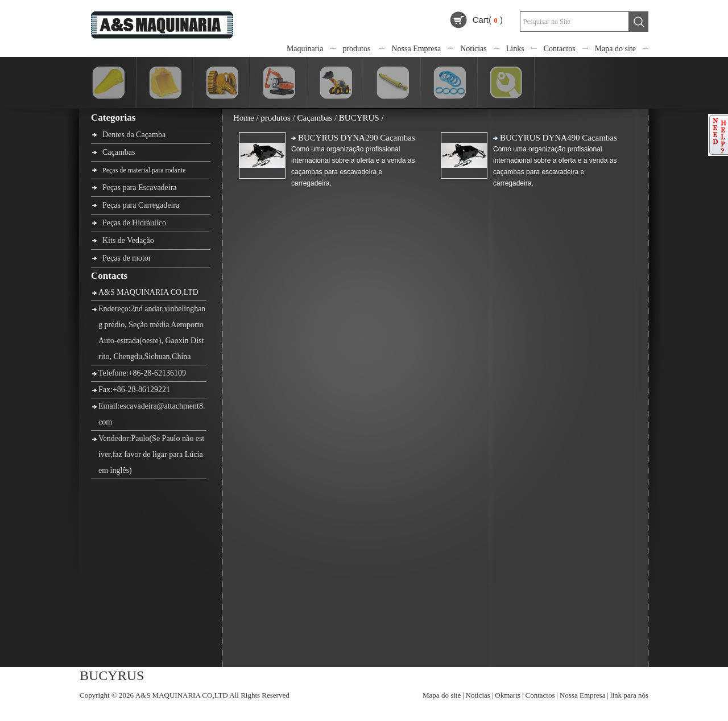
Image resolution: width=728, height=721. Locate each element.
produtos (356, 49)
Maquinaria (305, 49)
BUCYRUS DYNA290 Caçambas (357, 138)
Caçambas (119, 152)
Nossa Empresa (416, 49)
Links (515, 49)
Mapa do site (615, 49)
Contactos (560, 49)
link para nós (629, 695)
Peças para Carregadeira (141, 205)
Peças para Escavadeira (140, 188)
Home (244, 118)
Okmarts (508, 695)
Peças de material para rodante (144, 170)
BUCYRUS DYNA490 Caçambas (559, 138)
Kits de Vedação (128, 240)
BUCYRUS (359, 118)
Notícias (473, 49)
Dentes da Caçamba (134, 135)
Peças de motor (127, 258)
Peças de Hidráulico (134, 223)
